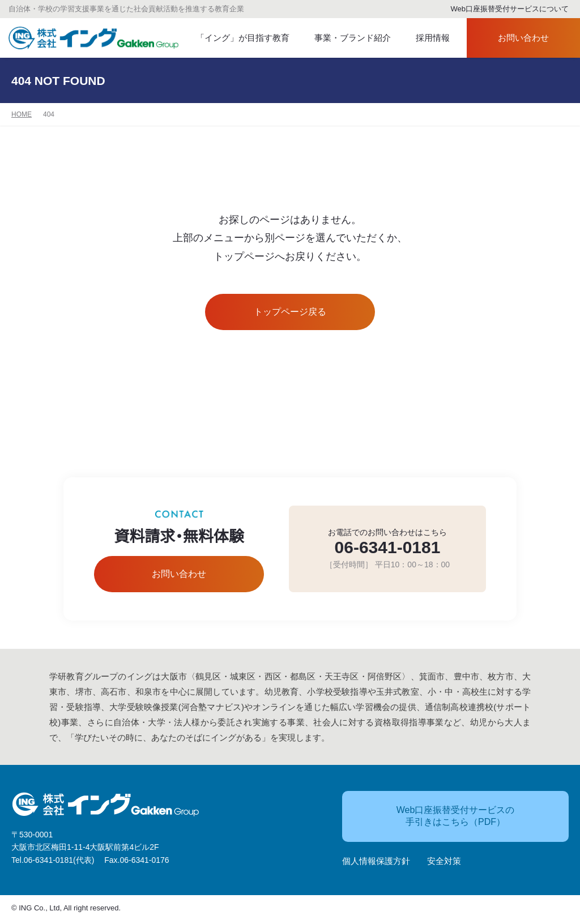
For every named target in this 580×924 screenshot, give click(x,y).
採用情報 (425, 38)
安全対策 (444, 862)
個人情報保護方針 (376, 862)
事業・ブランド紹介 (343, 38)
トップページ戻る (290, 312)
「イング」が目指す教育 (237, 38)
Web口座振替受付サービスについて (505, 9)
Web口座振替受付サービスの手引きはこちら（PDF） (435, 816)
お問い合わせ (513, 38)
